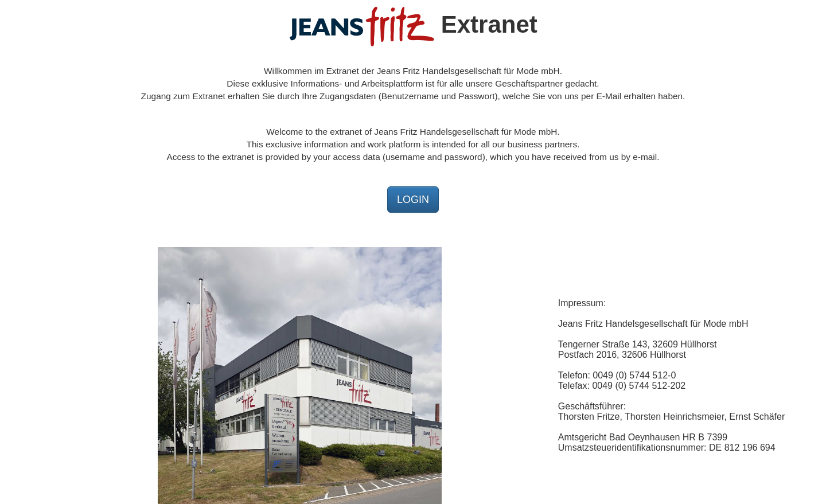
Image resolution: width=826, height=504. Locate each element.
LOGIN (413, 200)
